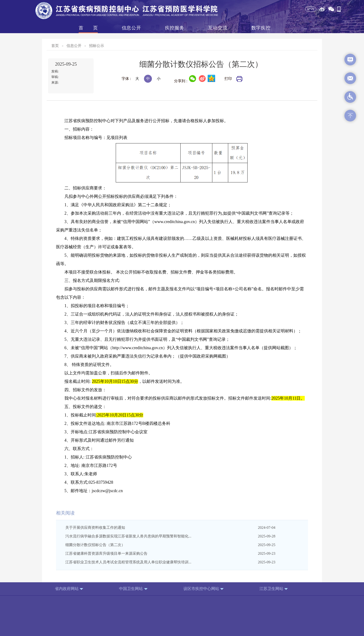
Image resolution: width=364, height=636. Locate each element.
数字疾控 (261, 28)
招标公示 (97, 46)
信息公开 (131, 28)
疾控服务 (175, 28)
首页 (88, 28)
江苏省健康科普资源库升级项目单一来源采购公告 (106, 553)
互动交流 (218, 28)
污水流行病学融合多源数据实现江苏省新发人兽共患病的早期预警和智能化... (128, 536)
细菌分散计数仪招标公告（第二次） (95, 545)
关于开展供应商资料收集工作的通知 (95, 528)
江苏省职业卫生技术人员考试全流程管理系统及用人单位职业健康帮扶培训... (128, 562)
